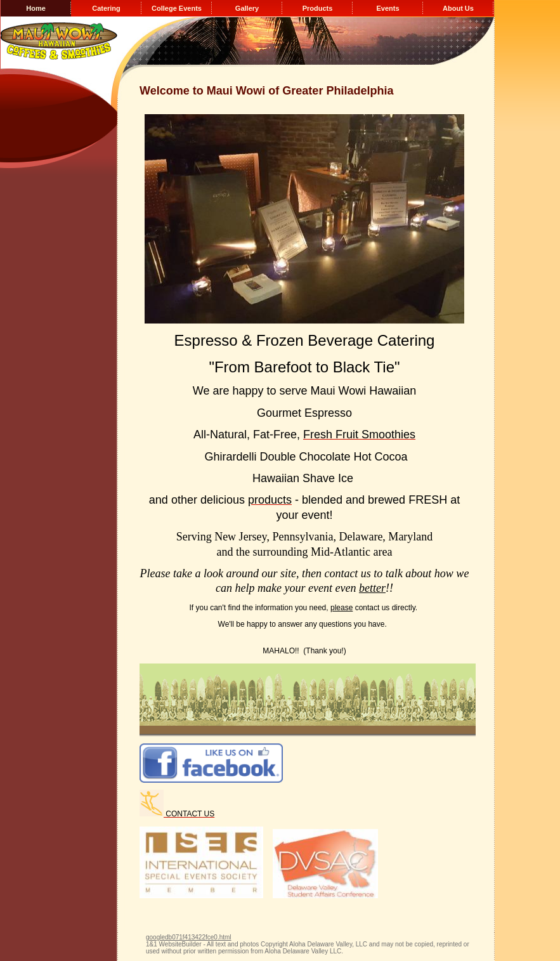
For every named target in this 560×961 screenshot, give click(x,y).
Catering (106, 8)
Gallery (247, 8)
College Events (177, 8)
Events (387, 8)
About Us (458, 8)
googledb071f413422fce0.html (189, 937)
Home (36, 8)
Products (318, 8)
